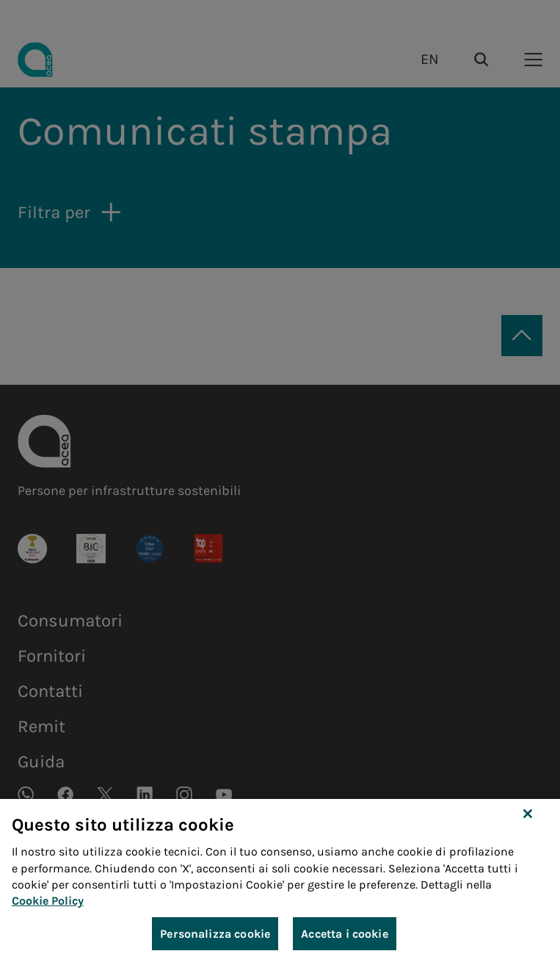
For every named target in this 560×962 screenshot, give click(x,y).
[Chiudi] (528, 830)
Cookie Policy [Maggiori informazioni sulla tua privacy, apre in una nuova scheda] (48, 917)
